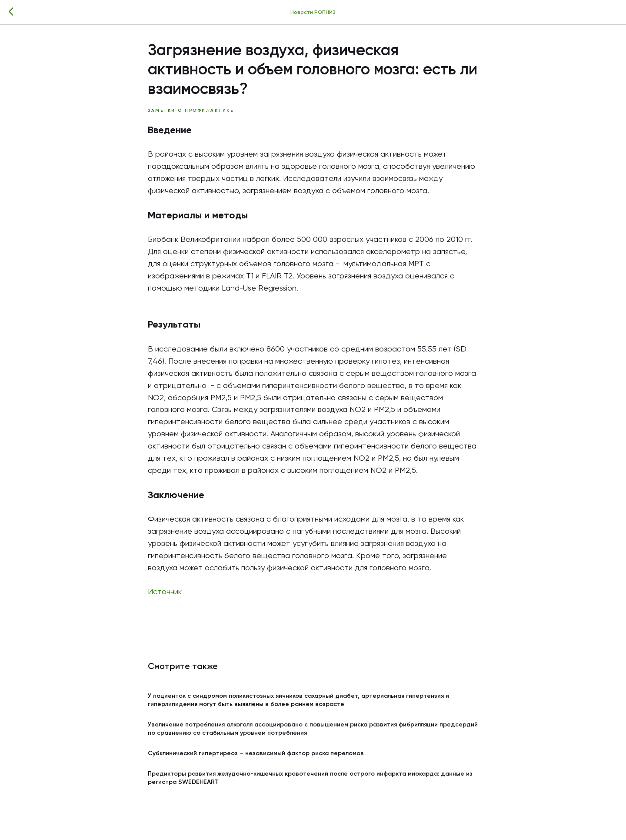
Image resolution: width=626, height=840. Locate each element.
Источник (165, 592)
